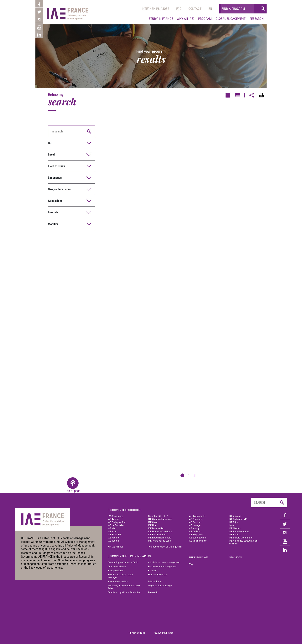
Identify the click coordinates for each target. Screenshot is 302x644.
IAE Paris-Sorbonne (239, 532)
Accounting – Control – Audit (123, 562)
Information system (118, 582)
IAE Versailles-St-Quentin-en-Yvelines (244, 542)
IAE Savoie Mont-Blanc (241, 538)
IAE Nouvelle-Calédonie (160, 532)
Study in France (161, 19)
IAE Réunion (114, 538)
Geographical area (59, 189)
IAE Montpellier (156, 528)
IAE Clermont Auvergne (160, 519)
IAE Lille (152, 525)
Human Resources (158, 575)
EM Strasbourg (115, 516)
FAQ (191, 564)
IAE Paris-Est (114, 535)
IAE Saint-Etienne (197, 538)
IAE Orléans (195, 532)
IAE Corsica (195, 522)
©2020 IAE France (164, 633)
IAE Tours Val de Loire (159, 541)
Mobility (53, 224)
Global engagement (231, 19)
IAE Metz (112, 528)
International (155, 582)
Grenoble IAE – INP (158, 516)
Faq (179, 9)
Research (257, 19)
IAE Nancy (194, 528)
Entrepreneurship (117, 571)
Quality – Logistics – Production (124, 592)
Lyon (231, 525)
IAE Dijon (234, 522)
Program (205, 19)
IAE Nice (112, 532)
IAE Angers (113, 519)
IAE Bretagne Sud (117, 522)
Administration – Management (164, 562)
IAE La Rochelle (116, 525)
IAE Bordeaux (195, 519)
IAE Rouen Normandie (160, 538)
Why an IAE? (186, 19)
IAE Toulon (113, 541)
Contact (195, 9)
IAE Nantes (235, 528)
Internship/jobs (198, 557)
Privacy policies (137, 633)
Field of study (56, 166)
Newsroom (235, 557)
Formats (53, 212)
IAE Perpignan (196, 535)
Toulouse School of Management (165, 547)
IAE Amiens (235, 516)
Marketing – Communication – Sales (124, 587)
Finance (152, 571)
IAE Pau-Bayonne (157, 535)
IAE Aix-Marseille (197, 516)
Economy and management (163, 567)
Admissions (55, 201)
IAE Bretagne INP (238, 519)
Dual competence (117, 567)
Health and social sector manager (120, 576)
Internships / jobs (155, 9)
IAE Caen (153, 522)
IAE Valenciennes (198, 541)
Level (51, 154)
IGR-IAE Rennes (115, 547)
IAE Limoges (195, 525)
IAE (50, 143)
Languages (55, 178)
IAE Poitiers (235, 535)
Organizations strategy (160, 586)
